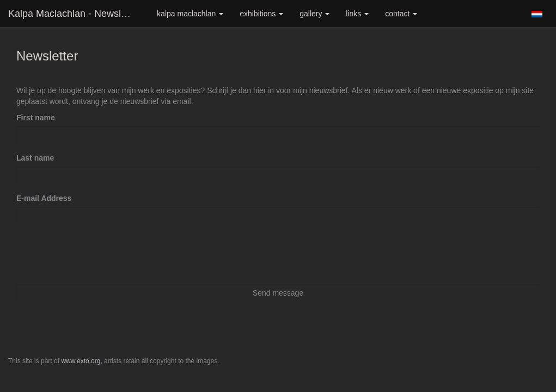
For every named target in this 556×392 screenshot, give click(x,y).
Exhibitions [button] (261, 14)
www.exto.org (81, 361)
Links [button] (357, 14)
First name (36, 118)
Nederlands (537, 14)
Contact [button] (401, 14)
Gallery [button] (314, 14)
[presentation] (99, 254)
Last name (35, 158)
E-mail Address (44, 198)
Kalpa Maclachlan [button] (190, 14)
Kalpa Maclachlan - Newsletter (74, 14)
